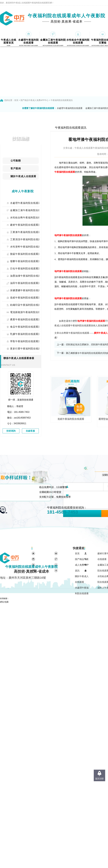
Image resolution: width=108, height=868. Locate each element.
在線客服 (30, 431)
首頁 (16, 100)
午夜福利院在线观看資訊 (62, 100)
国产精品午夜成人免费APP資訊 (82, 565)
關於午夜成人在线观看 (82, 579)
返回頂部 (99, 779)
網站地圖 (4, 602)
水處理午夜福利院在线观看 (70, 108)
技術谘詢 (11, 431)
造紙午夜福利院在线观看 (71, 419)
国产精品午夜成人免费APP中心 (34, 100)
